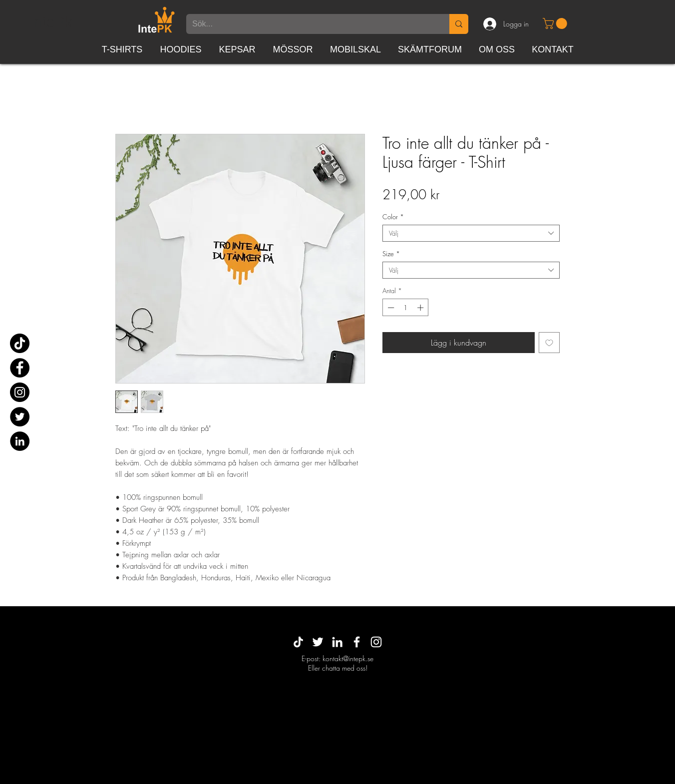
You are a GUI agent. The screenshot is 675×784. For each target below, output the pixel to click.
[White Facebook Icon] (357, 642)
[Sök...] (310, 24)
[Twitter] (20, 417)
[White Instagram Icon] (376, 642)
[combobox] (471, 233)
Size (391, 254)
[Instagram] (20, 392)
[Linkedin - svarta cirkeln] (20, 441)
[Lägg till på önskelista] (549, 343)
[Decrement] (390, 308)
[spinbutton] (406, 308)
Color (393, 217)
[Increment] (421, 308)
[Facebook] (20, 368)
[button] (556, 23)
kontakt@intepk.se (348, 658)
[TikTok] (20, 343)
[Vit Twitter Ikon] (318, 642)
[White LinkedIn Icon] (337, 642)
